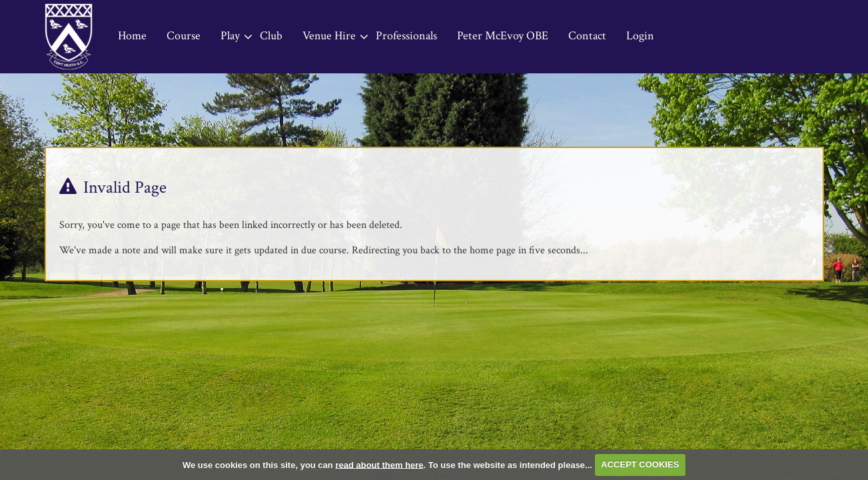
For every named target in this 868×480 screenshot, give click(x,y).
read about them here (379, 464)
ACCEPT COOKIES (640, 464)
